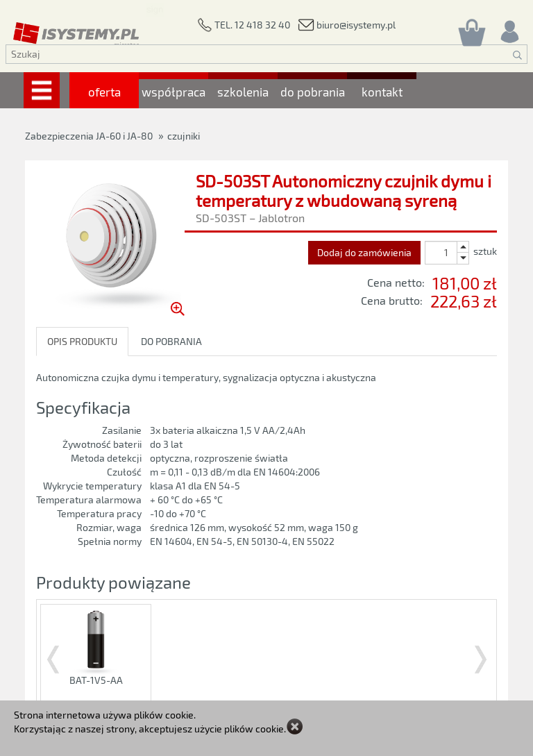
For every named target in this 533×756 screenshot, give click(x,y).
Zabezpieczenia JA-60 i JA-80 (89, 136)
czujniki (184, 136)
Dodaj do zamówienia (364, 252)
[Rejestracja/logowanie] (509, 28)
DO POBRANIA (171, 341)
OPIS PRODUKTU (82, 341)
